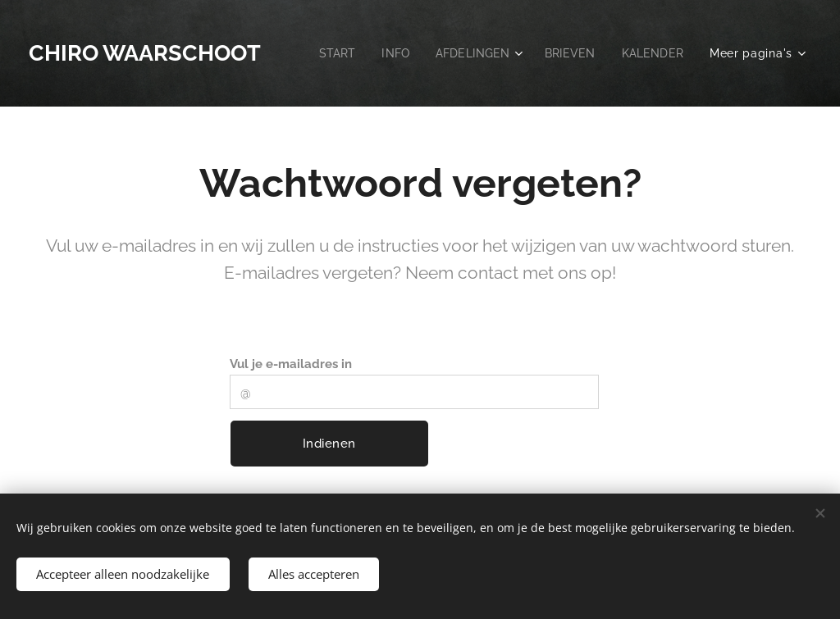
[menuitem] (420, 53)
